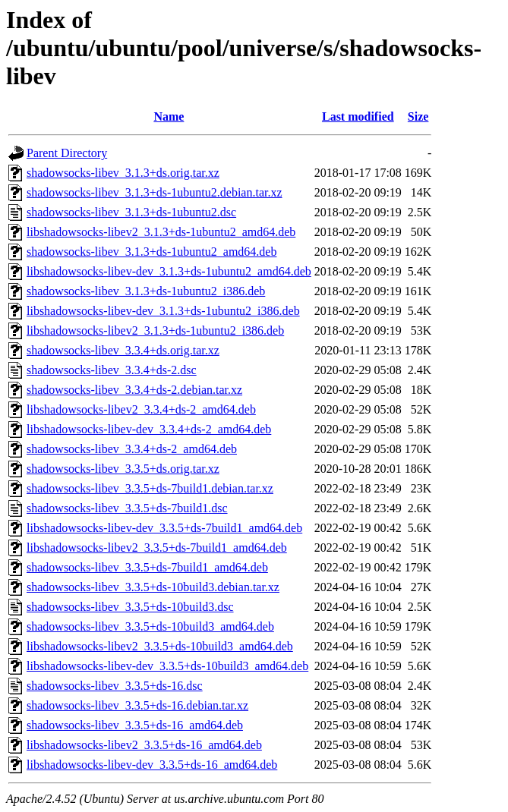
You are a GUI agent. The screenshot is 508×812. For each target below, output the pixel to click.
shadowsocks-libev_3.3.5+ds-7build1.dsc (127, 508)
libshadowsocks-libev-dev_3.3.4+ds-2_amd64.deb (149, 429)
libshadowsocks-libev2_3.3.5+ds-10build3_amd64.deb (160, 646)
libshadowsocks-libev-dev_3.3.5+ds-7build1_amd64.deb (164, 528)
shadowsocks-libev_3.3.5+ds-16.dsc (115, 686)
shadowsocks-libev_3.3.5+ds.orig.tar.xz (123, 469)
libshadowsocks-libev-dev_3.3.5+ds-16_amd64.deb (152, 765)
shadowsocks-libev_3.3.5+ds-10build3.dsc (130, 607)
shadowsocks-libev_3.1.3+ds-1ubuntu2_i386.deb (146, 291)
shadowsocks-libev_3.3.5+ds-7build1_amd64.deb (147, 567)
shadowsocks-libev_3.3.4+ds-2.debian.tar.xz (134, 390)
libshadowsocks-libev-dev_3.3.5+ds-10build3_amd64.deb (167, 666)
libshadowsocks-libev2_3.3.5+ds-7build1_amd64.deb (157, 548)
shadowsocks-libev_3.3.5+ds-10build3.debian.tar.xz (153, 587)
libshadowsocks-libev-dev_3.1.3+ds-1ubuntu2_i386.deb (163, 311)
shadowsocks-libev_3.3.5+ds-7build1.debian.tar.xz (150, 488)
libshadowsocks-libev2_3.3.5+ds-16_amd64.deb (144, 745)
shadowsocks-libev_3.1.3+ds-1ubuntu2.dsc (131, 212)
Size (418, 116)
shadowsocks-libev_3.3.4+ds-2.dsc (112, 370)
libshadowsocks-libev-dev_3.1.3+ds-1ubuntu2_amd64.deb (169, 271)
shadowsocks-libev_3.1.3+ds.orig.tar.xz (123, 173)
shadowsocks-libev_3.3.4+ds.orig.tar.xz (123, 350)
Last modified (358, 116)
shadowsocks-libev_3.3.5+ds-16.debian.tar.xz (137, 705)
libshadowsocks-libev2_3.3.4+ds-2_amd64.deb (141, 409)
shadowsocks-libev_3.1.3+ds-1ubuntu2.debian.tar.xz (155, 192)
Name (169, 116)
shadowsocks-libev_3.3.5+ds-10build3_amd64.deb (150, 626)
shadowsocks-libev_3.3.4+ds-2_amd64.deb (132, 449)
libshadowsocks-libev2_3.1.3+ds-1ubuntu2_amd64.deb (161, 232)
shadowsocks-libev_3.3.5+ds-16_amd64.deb (135, 725)
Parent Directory (67, 153)
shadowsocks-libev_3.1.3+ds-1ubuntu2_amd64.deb (151, 252)
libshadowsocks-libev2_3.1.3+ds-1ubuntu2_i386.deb (155, 330)
